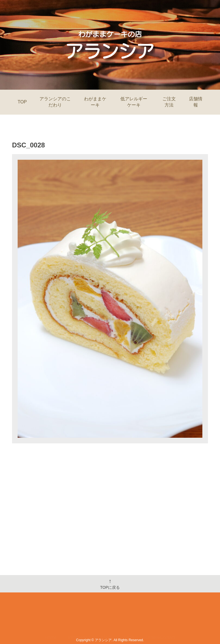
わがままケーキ (95, 102)
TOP (22, 102)
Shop (129, 621)
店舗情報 (196, 102)
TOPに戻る (110, 584)
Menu (107, 621)
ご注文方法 (169, 102)
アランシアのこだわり (55, 102)
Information (79, 621)
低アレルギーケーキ (134, 102)
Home (51, 621)
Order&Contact (161, 621)
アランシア (103, 640)
